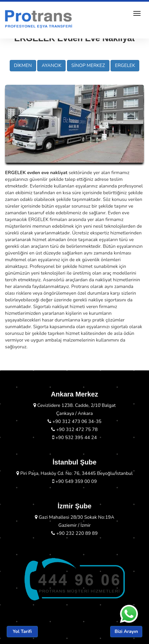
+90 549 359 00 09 (74, 481)
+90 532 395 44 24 (74, 438)
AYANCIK (51, 65)
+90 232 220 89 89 (74, 533)
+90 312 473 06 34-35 (74, 421)
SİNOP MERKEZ (88, 65)
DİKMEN (23, 65)
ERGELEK (125, 65)
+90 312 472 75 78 (74, 430)
